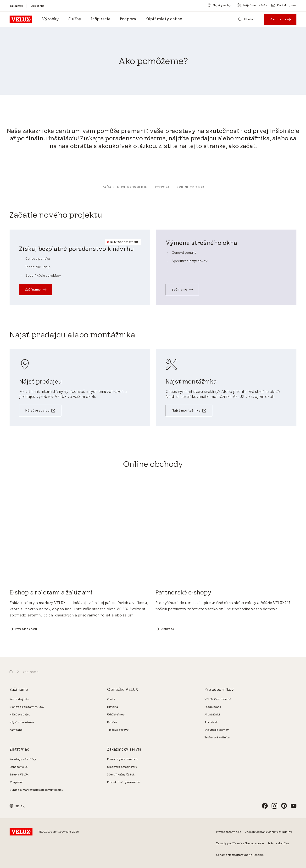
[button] (11, 672)
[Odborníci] (37, 6)
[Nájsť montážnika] (253, 5)
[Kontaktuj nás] (284, 5)
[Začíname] (36, 290)
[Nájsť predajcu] (220, 5)
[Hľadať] (246, 19)
